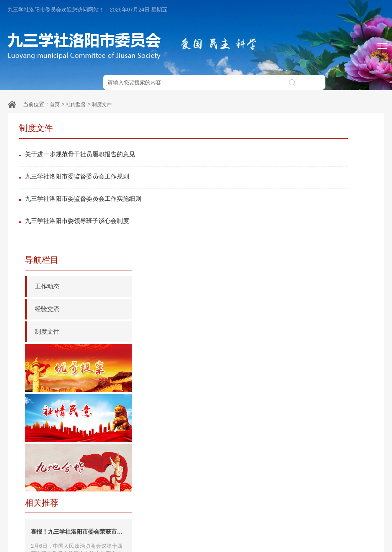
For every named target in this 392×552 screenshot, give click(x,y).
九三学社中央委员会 (136, 522)
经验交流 (287, 162)
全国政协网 (94, 522)
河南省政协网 (208, 522)
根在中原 (176, 522)
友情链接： (20, 522)
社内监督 (77, 89)
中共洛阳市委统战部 (310, 522)
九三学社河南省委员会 (255, 522)
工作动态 (287, 139)
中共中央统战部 (57, 522)
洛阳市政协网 (354, 522)
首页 (55, 89)
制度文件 (105, 89)
